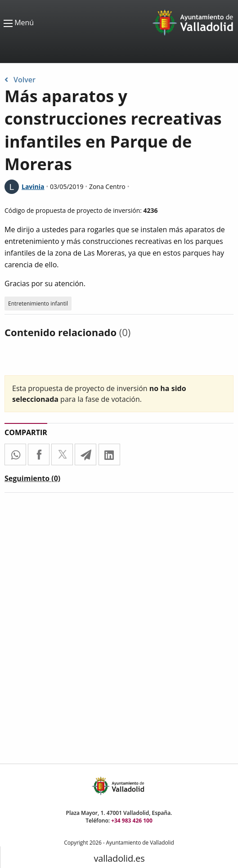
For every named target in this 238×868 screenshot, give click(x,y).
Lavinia (33, 187)
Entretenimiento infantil (38, 304)
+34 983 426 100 (132, 821)
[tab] (32, 480)
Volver (20, 80)
